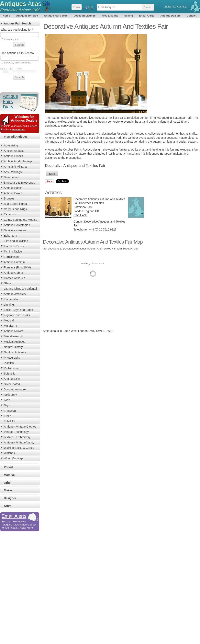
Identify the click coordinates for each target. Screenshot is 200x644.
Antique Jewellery (15, 294)
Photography (12, 358)
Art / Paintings (13, 172)
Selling (129, 16)
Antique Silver (13, 379)
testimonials (18, 130)
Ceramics (10, 214)
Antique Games (14, 273)
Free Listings (110, 16)
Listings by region (175, 6)
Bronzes (9, 198)
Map (52, 174)
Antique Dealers (171, 16)
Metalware (10, 326)
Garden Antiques (14, 278)
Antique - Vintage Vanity (19, 442)
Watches (9, 453)
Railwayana (11, 368)
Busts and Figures (15, 204)
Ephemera (10, 236)
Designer (10, 498)
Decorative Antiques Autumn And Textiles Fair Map (93, 242)
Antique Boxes (13, 193)
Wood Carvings (14, 458)
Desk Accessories (15, 230)
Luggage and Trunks (17, 315)
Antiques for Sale (27, 16)
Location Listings (85, 16)
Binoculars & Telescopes (19, 183)
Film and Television (16, 241)
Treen (8, 416)
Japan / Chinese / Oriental (20, 289)
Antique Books (13, 188)
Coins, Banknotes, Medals (20, 220)
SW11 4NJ (80, 215)
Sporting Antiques (15, 389)
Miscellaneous (13, 336)
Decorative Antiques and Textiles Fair (75, 166)
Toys (7, 405)
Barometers (11, 177)
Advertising (11, 145)
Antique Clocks (13, 156)
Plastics (9, 363)
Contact (191, 16)
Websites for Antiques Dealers (24, 119)
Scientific (10, 374)
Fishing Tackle (13, 252)
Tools (7, 400)
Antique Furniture (15, 262)
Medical (9, 320)
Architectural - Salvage (18, 161)
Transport (10, 411)
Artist (8, 506)
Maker (8, 490)
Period (8, 467)
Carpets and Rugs (15, 209)
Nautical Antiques (15, 352)
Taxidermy (10, 395)
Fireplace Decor (14, 246)
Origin (8, 483)
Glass (8, 283)
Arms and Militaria (15, 167)
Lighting (9, 305)
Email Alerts (147, 16)
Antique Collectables (17, 225)
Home (6, 16)
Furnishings (11, 257)
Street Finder (130, 249)
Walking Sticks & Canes (19, 448)
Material (9, 475)
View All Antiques (16, 137)
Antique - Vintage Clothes (20, 427)
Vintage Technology (16, 432)
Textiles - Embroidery (17, 437)
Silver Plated (12, 384)
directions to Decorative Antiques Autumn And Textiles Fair (82, 249)
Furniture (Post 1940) (17, 267)
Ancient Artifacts (14, 151)
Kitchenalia (11, 299)
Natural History (13, 347)
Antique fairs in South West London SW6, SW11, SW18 (78, 331)
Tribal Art (10, 421)
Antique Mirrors (14, 331)
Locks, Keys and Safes (18, 310)
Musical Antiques (15, 342)
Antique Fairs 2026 (56, 16)
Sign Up (88, 7)
